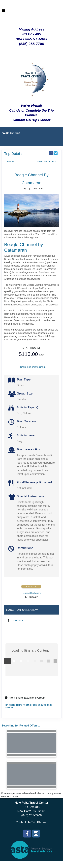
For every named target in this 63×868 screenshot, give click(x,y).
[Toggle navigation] (3, 11)
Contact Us (31, 586)
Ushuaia (18, 621)
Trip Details (13, 154)
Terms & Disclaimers (31, 593)
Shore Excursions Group (33, 367)
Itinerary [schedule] (10, 161)
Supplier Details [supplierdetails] (47, 161)
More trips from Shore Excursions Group (28, 706)
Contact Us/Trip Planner (31, 822)
